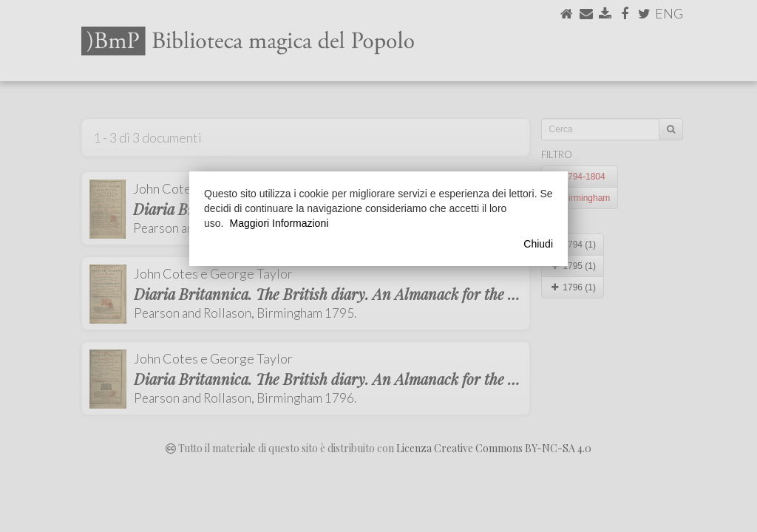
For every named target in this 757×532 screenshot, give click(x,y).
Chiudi (538, 244)
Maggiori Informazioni (279, 223)
